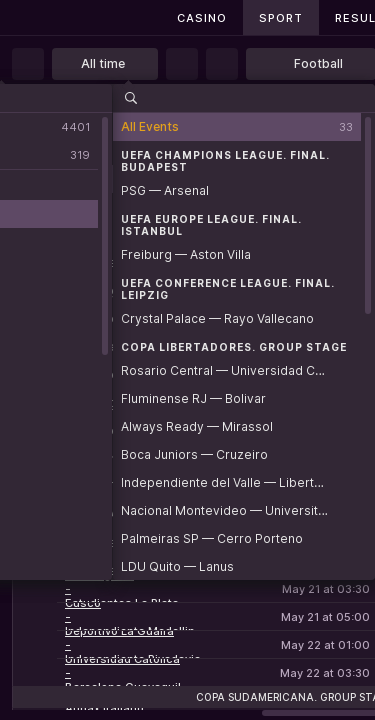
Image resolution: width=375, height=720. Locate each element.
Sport (281, 18)
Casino (202, 18)
